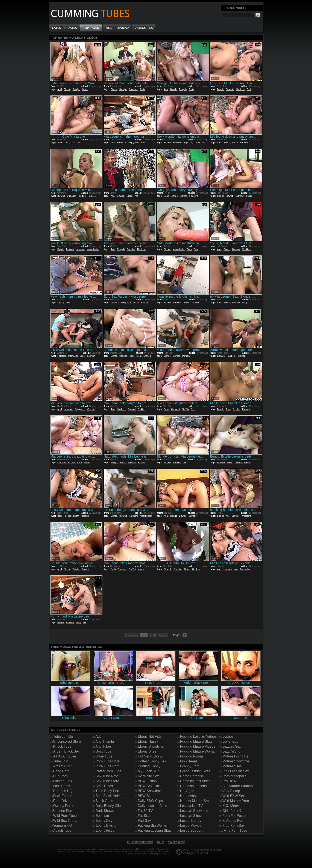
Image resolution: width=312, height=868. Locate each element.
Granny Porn (190, 766)
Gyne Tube (104, 756)
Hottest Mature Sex (195, 801)
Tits (73, 143)
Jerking (61, 303)
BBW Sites (146, 796)
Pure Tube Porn (108, 766)
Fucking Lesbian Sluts (155, 830)
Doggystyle (133, 143)
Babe (60, 143)
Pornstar (177, 303)
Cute (79, 143)
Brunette (230, 89)
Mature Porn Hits (235, 756)
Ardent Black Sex (66, 751)
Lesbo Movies (191, 826)
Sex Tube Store (107, 781)
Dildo (82, 356)
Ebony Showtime (151, 746)
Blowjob (76, 89)
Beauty (247, 463)
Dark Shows (105, 811)
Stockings (246, 249)
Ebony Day (104, 821)
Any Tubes (104, 746)
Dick (249, 89)
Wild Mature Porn (236, 801)
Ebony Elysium (107, 826)
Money (141, 569)
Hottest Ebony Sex (152, 761)
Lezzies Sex (232, 746)
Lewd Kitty (230, 741)
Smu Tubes (104, 786)
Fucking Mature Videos (198, 746)
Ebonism (102, 816)
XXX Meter (231, 806)
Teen (67, 143)
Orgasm (91, 409)
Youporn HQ (63, 826)
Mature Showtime (236, 761)
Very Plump (231, 791)
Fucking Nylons (192, 756)
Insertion (91, 356)
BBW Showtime (150, 791)
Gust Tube (103, 751)
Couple (186, 303)
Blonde (67, 89)
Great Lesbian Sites (195, 771)
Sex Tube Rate (107, 776)
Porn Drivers (63, 801)
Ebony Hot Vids (150, 737)
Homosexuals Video (195, 781)
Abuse (161, 842)
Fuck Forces (63, 796)
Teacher (236, 409)
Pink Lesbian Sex (236, 771)
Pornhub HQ (63, 791)
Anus (143, 143)
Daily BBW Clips (150, 801)
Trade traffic (177, 842)
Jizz (193, 409)
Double (235, 516)
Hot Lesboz (189, 796)
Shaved (147, 356)
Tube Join (61, 761)
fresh (153, 635)
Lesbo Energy (191, 821)
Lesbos (228, 737)
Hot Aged (187, 791)
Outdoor (196, 569)
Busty (191, 89)
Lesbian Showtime (194, 811)
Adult (99, 737)
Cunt (196, 249)
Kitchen (195, 303)
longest (163, 635)
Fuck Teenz (189, 761)
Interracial (73, 356)
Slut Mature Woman (238, 786)
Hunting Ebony (149, 766)
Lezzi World (231, 751)
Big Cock (188, 143)
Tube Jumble (63, 737)
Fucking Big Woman (153, 826)
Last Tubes (62, 786)
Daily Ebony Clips (109, 806)
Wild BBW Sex (234, 796)
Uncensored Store (67, 741)
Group (85, 89)
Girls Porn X (232, 811)
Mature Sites (232, 766)
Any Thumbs (105, 741)
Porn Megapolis (234, 776)
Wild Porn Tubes (66, 816)
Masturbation (93, 249)
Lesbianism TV (192, 806)
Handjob (82, 196)
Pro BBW (230, 781)
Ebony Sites (147, 751)
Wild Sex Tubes (65, 821)
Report (56, 79)
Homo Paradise (192, 776)
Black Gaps (104, 801)
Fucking (141, 409)
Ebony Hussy (148, 741)
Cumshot (133, 89)
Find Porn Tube (235, 830)
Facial (142, 89)
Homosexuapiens (193, 786)
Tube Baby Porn (108, 791)
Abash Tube (62, 830)
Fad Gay (144, 821)
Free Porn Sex (234, 826)
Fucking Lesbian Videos (198, 737)
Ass (136, 196)
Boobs (87, 463)
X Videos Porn (233, 821)
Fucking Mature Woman (198, 751)
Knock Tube (62, 746)
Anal (59, 89)
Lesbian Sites (190, 816)
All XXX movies (65, 756)
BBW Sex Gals (149, 786)
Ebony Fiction (106, 830)
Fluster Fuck (63, 781)
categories (132, 635)
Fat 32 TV (145, 811)
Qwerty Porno (64, 806)
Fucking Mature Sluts (196, 741)
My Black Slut (148, 771)
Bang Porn (61, 771)
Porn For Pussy (234, 816)
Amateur (115, 303)
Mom (69, 303)
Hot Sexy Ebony (150, 756)
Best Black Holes (109, 796)
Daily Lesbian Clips (152, 806)
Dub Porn (61, 776)
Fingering (194, 196)
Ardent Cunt (62, 766)
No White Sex (148, 776)
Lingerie (238, 463)
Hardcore (240, 89)
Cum (79, 463)
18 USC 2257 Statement (140, 842)
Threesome (200, 143)
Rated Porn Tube (109, 771)
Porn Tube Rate (108, 761)
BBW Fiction (147, 781)
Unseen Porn (63, 811)
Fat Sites (145, 816)
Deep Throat (135, 356)
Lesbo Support (191, 830)
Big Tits (185, 409)
